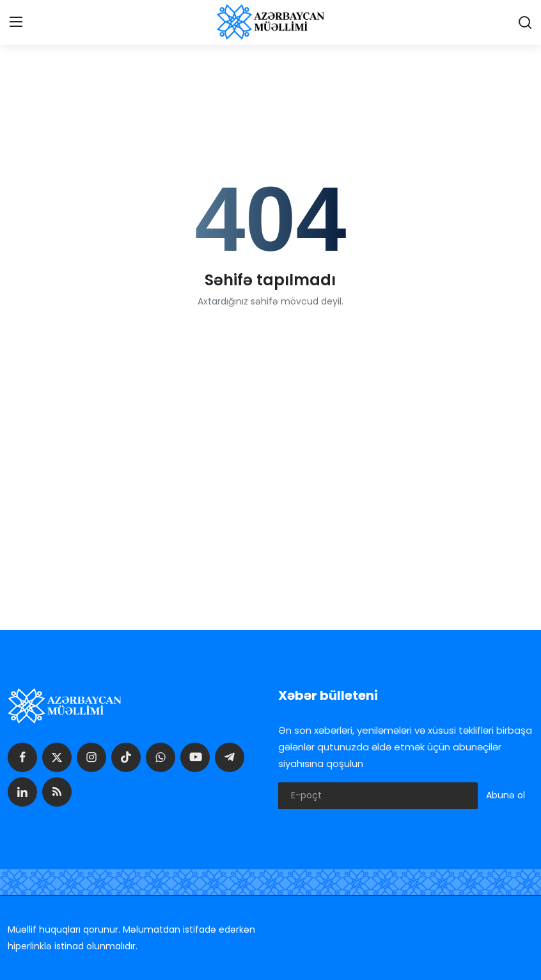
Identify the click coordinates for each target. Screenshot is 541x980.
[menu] (16, 22)
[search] (525, 22)
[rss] (57, 792)
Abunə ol (506, 795)
